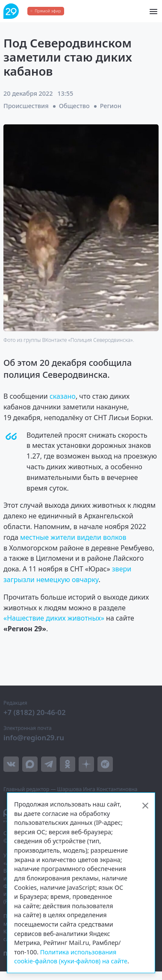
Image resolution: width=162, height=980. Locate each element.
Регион (111, 106)
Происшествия (26, 106)
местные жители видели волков (73, 537)
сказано (63, 396)
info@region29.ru (34, 737)
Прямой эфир (48, 11)
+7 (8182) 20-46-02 (35, 712)
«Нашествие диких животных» (54, 618)
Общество (74, 106)
